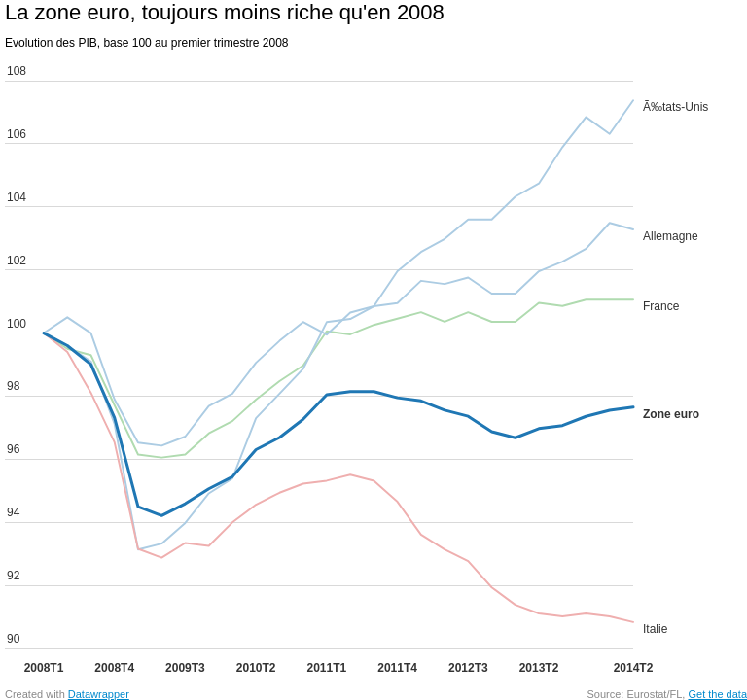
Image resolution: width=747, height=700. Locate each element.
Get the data (717, 694)
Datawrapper (99, 694)
